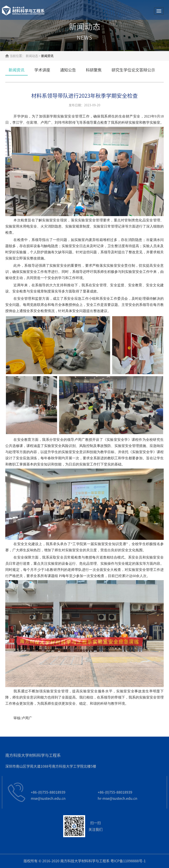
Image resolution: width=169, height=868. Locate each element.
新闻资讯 (17, 70)
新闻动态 (32, 56)
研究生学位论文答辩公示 (133, 70)
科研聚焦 (94, 70)
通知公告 (68, 70)
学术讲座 (42, 70)
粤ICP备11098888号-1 (128, 861)
